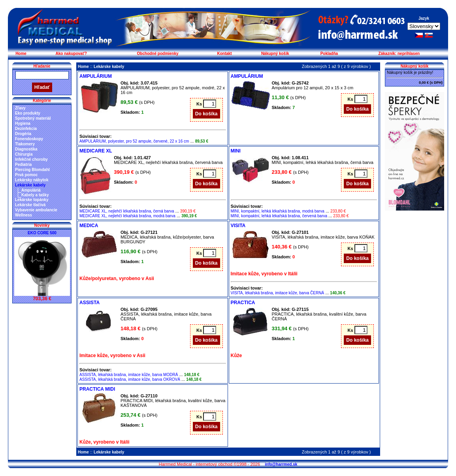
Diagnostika (26, 149)
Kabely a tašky (35, 195)
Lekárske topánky (32, 200)
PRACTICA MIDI (97, 389)
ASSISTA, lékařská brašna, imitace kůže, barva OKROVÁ (130, 379)
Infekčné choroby (31, 159)
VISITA (238, 226)
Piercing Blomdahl (32, 170)
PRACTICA (243, 303)
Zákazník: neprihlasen (399, 54)
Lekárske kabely (30, 185)
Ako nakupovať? (71, 54)
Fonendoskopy (29, 139)
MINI (236, 151)
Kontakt (224, 54)
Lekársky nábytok (32, 180)
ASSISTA (90, 303)
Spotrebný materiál (33, 118)
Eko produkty (28, 113)
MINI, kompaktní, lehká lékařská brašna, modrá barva (278, 211)
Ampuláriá (31, 190)
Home (21, 54)
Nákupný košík (275, 54)
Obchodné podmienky (158, 54)
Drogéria (23, 134)
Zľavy (20, 108)
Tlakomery (25, 144)
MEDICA (89, 226)
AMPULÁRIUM (96, 76)
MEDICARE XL (96, 151)
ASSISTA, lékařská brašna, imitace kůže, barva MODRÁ (129, 375)
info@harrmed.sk (281, 464)
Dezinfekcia (26, 129)
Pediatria (23, 165)
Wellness (24, 215)
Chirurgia (24, 154)
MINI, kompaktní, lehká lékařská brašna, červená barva (279, 216)
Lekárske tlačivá (30, 205)
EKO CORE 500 (42, 233)
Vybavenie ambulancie (36, 210)
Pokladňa (329, 54)
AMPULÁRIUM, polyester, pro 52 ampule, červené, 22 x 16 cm (134, 141)
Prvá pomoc (26, 175)
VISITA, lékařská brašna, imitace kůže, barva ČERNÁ (278, 293)
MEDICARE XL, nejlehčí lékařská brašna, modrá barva (127, 216)
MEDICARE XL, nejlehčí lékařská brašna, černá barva (127, 211)
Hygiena (23, 123)
